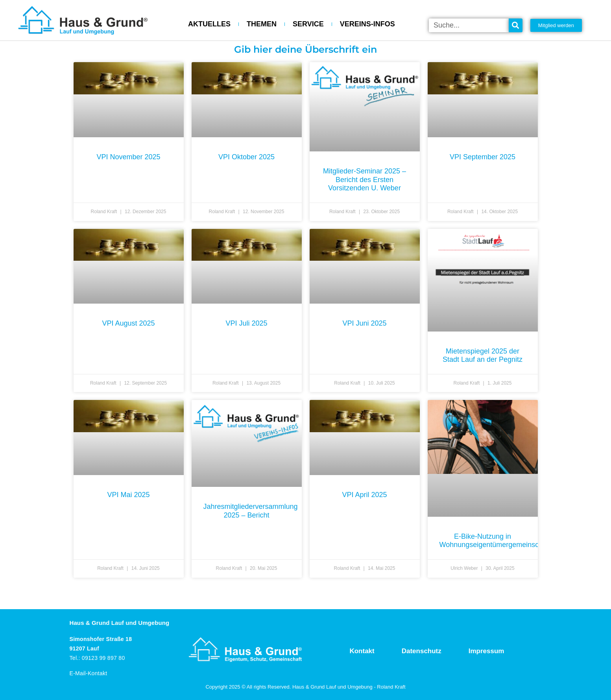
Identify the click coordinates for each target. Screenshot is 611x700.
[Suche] (516, 25)
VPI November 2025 (128, 157)
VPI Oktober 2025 (246, 157)
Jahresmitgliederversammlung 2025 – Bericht (251, 511)
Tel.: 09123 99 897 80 (97, 658)
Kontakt (362, 651)
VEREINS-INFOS (367, 24)
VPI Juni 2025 (364, 323)
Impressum (486, 651)
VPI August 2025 (128, 323)
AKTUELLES (209, 24)
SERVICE (308, 24)
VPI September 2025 (483, 157)
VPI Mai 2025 (128, 495)
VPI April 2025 (364, 495)
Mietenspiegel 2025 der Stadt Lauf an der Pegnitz (483, 356)
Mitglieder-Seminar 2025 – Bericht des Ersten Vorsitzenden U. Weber (365, 180)
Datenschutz (422, 651)
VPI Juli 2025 (246, 323)
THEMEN (262, 24)
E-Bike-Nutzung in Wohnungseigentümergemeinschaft (495, 541)
